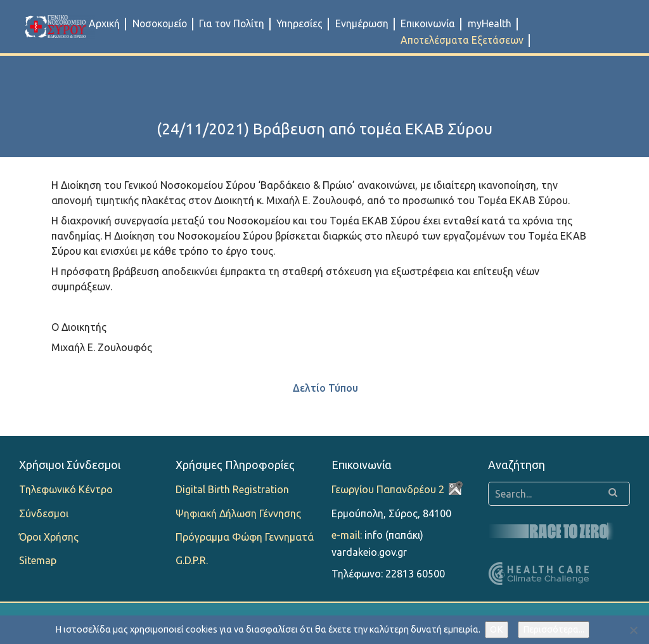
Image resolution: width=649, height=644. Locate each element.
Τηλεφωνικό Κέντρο (66, 489)
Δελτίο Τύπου (325, 388)
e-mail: (347, 535)
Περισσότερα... (554, 629)
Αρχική (104, 23)
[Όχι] (633, 630)
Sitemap (38, 560)
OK (497, 629)
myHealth (490, 23)
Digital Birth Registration (232, 489)
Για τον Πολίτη (232, 23)
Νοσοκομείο (160, 23)
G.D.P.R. (192, 560)
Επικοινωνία (428, 23)
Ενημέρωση (362, 23)
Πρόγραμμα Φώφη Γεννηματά (245, 537)
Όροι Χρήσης (49, 537)
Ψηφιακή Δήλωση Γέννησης (238, 513)
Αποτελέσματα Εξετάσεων (462, 40)
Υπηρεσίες (299, 23)
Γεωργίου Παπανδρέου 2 (388, 489)
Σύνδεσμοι (44, 513)
